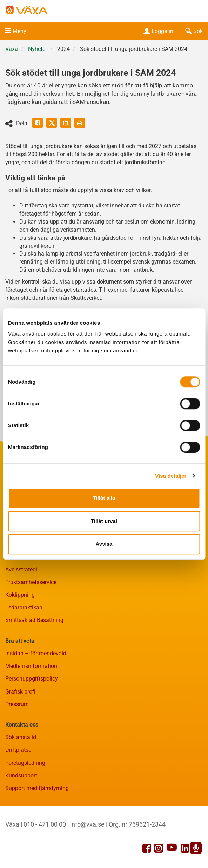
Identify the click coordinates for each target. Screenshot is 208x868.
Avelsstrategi (21, 569)
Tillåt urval (104, 521)
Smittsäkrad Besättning (34, 620)
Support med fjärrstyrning (37, 788)
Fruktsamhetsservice (31, 582)
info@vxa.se (87, 824)
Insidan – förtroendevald (36, 653)
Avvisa (104, 544)
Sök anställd (21, 737)
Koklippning (20, 595)
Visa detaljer (171, 476)
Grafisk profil (21, 692)
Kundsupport (21, 776)
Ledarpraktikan (24, 607)
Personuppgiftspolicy (32, 679)
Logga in (158, 31)
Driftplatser (19, 750)
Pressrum (17, 704)
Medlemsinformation (31, 666)
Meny (19, 31)
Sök (193, 31)
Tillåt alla (104, 498)
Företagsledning (25, 763)
